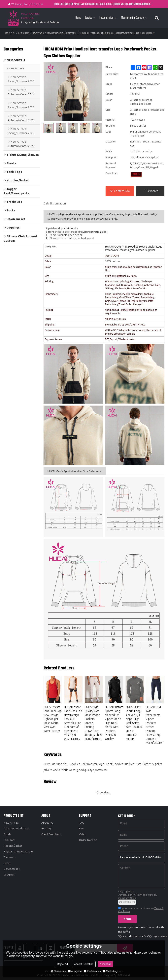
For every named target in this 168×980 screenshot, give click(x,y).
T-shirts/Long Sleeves (17, 828)
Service (88, 18)
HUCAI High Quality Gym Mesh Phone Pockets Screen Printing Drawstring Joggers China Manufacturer (93, 723)
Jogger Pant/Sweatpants (19, 851)
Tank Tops (10, 840)
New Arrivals (24, 33)
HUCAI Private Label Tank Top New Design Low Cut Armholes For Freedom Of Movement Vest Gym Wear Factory (73, 723)
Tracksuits (10, 857)
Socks (7, 863)
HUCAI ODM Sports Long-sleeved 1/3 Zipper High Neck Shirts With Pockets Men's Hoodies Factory (134, 723)
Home (78, 18)
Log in (28, 4)
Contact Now (122, 191)
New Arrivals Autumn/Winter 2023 (62, 33)
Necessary (58, 971)
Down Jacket (12, 869)
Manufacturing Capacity (133, 18)
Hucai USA (27, 18)
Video (83, 834)
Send (128, 919)
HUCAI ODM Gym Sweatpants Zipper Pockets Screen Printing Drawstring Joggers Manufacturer (154, 725)
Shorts (8, 834)
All (14, 33)
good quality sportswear (92, 770)
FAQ (82, 822)
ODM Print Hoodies (56, 764)
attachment (127, 902)
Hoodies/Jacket (13, 846)
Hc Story (46, 828)
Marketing (110, 971)
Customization (106, 18)
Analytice (75, 971)
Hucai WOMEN (30, 14)
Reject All (62, 964)
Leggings (9, 875)
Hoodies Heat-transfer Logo (87, 764)
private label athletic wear (59, 770)
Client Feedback (51, 834)
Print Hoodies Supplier (120, 764)
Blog (82, 828)
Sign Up (38, 4)
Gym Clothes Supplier (149, 764)
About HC (47, 822)
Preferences (92, 971)
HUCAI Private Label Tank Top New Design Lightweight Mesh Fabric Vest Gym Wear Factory (53, 719)
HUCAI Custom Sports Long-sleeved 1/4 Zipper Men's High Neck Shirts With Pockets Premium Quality (114, 723)
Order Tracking (88, 840)
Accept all (105, 964)
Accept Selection (84, 964)
